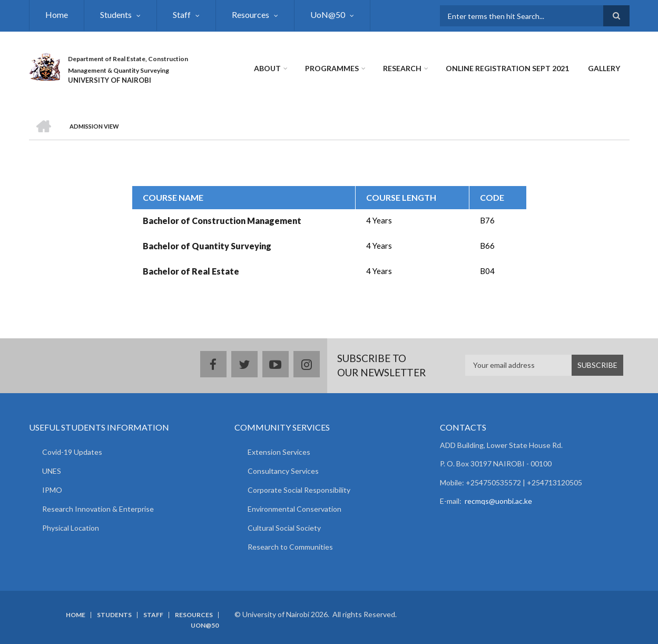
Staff (182, 14)
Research (402, 68)
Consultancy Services (283, 471)
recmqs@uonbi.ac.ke (498, 501)
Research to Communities (290, 547)
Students (116, 14)
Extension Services (279, 452)
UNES (52, 471)
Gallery (604, 68)
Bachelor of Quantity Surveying (207, 246)
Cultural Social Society (284, 528)
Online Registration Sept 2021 (507, 68)
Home (57, 14)
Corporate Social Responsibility (299, 490)
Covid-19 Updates (72, 452)
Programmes (332, 68)
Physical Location (71, 528)
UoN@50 (328, 14)
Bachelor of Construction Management (222, 221)
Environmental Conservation (294, 509)
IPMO (52, 490)
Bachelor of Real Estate (191, 271)
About (267, 68)
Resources (251, 14)
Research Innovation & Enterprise (98, 509)
